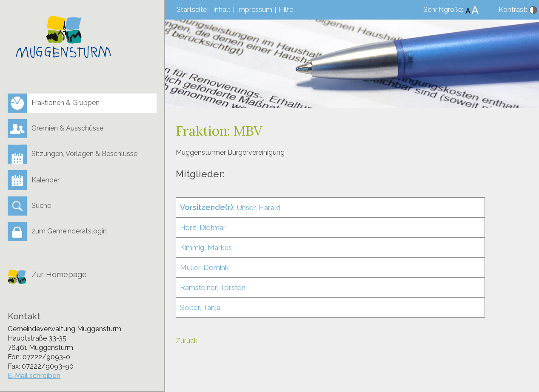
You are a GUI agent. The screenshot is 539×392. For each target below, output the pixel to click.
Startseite (192, 10)
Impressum (255, 10)
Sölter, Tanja (200, 307)
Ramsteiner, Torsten (213, 287)
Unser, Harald (230, 207)
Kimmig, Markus (206, 247)
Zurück (187, 341)
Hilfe (286, 10)
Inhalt (222, 10)
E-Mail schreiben (34, 376)
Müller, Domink (204, 267)
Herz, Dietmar (203, 227)
